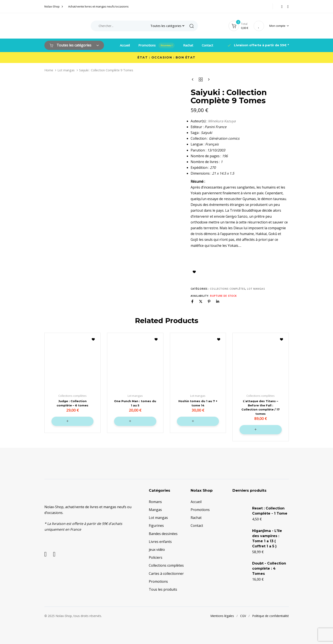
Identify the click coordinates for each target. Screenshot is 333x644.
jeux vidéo (157, 548)
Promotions (156, 45)
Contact (207, 45)
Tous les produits (163, 588)
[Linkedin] (218, 301)
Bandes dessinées (163, 533)
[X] (201, 301)
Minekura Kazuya (222, 121)
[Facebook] (192, 301)
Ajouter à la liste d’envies (194, 272)
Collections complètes (228, 289)
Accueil (125, 45)
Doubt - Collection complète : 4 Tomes (269, 568)
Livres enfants (160, 541)
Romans (155, 501)
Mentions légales (222, 615)
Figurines (156, 525)
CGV (243, 615)
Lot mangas (66, 70)
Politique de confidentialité (270, 615)
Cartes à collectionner (166, 572)
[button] (279, 26)
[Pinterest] (209, 301)
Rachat (188, 45)
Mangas (155, 509)
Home (49, 70)
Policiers (156, 556)
